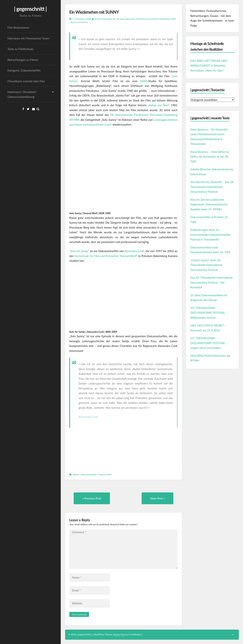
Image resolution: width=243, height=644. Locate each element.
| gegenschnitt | (30, 9)
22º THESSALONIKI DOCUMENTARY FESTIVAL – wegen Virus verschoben (209, 343)
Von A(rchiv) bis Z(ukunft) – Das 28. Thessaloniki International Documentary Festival (212, 187)
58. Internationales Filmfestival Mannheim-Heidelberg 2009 (146, 19)
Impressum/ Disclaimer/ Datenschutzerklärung (22, 94)
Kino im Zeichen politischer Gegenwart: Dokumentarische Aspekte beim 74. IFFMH (209, 204)
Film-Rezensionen (18, 28)
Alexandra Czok (135, 251)
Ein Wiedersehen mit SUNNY (94, 12)
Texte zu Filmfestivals (21, 49)
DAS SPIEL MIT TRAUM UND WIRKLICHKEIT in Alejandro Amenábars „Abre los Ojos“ (209, 66)
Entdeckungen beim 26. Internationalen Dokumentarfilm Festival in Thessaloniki (210, 235)
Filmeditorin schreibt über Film (26, 81)
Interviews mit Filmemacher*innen (28, 38)
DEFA (144, 81)
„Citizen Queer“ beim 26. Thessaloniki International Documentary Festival (206, 265)
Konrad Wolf (105, 475)
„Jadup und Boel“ (159, 105)
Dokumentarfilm (89, 475)
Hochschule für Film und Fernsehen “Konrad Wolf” (106, 256)
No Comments (81, 22)
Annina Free (119, 634)
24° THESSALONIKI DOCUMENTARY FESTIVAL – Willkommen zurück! (209, 313)
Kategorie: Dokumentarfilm (24, 70)
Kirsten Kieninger (103, 19)
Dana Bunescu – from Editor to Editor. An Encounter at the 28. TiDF (210, 157)
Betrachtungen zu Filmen (23, 60)
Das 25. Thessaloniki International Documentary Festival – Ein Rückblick (211, 282)
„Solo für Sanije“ (79, 251)
